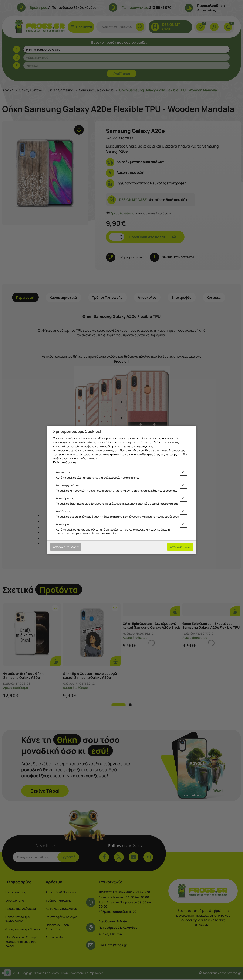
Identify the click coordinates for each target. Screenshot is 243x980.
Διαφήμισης (65, 498)
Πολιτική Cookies (65, 462)
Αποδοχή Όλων (180, 547)
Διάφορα (63, 524)
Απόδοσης (63, 511)
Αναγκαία (63, 472)
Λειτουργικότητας (70, 485)
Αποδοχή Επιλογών (66, 547)
